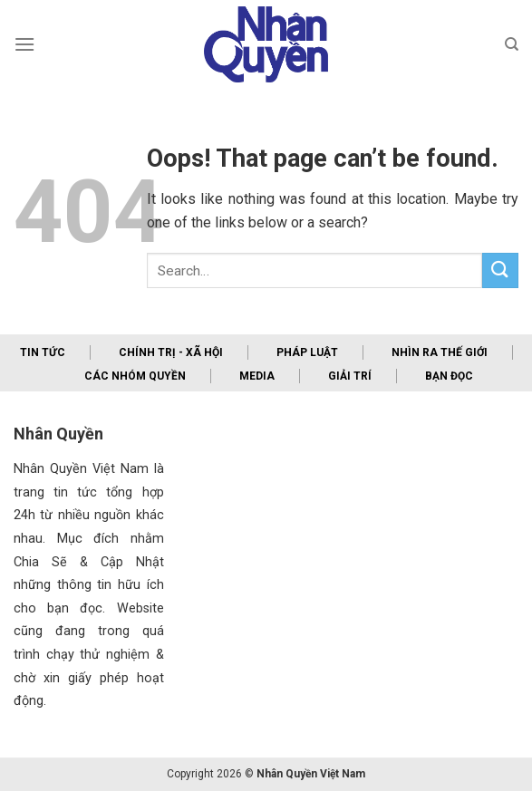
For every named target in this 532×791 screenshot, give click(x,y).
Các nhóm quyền (135, 376)
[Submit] (500, 270)
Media (257, 376)
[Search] (512, 44)
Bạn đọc (449, 376)
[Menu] (24, 44)
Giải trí (350, 376)
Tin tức (43, 352)
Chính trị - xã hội (171, 352)
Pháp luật (307, 352)
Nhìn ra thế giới (440, 352)
